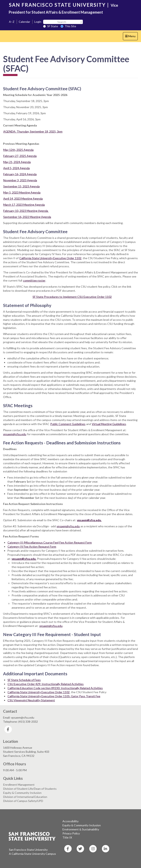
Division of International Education (25, 797)
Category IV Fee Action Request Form (32, 547)
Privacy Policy (71, 833)
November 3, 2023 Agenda (20, 180)
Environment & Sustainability (81, 829)
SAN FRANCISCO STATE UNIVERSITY (57, 5)
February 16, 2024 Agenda (20, 174)
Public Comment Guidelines (68, 424)
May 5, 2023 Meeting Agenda (22, 192)
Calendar (24, 22)
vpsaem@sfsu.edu (68, 526)
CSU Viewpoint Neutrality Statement (31, 700)
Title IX (67, 837)
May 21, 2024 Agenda (17, 162)
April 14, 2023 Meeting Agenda (23, 199)
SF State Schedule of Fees (24, 680)
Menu (131, 37)
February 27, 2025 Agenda (20, 156)
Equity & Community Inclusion (22, 793)
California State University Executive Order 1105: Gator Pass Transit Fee (54, 696)
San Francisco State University (28, 850)
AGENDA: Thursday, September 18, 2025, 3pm (33, 131)
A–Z (12, 22)
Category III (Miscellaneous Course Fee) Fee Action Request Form (50, 542)
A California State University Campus (32, 854)
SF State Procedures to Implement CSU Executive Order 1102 (72, 297)
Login (38, 22)
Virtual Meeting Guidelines (109, 424)
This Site (68, 26)
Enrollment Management (19, 785)
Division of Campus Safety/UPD (23, 801)
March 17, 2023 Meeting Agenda (24, 205)
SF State (51, 26)
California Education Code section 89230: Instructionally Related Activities (55, 688)
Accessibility (70, 821)
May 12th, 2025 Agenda (18, 150)
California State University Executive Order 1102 (50, 258)
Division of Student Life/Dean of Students (30, 789)
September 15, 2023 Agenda (21, 186)
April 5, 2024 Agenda (16, 168)
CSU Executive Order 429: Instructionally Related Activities (46, 684)
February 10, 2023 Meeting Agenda (26, 211)
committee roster (34, 280)
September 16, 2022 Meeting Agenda (27, 217)
